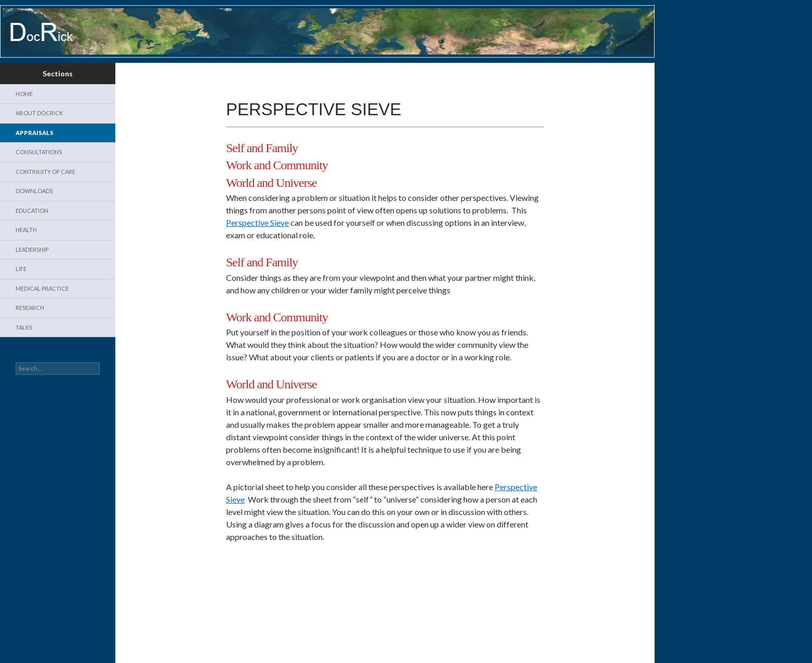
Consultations (39, 152)
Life (21, 269)
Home (24, 94)
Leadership (32, 249)
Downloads (34, 191)
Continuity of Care (45, 172)
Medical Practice (42, 288)
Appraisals (35, 133)
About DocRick (39, 113)
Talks (24, 327)
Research (30, 308)
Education (32, 211)
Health (26, 230)
